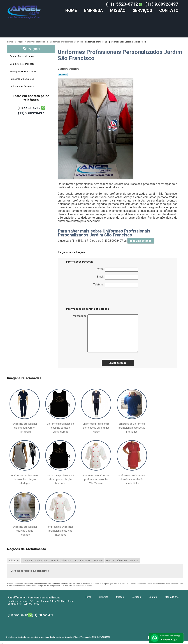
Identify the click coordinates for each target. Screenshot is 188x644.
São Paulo (122, 561)
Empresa (94, 11)
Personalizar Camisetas (22, 79)
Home (71, 11)
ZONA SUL (27, 561)
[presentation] (89, 298)
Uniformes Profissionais (22, 87)
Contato (169, 11)
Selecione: (14, 561)
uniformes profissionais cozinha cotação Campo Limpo (60, 428)
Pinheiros (98, 561)
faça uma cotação (141, 241)
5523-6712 (127, 4)
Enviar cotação (118, 363)
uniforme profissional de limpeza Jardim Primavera (25, 428)
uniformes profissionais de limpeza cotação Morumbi (60, 479)
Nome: (117, 269)
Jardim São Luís (83, 561)
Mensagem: (105, 333)
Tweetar (63, 75)
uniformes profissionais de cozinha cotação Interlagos (25, 479)
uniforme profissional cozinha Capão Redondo (25, 531)
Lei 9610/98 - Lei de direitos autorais (77, 586)
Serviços (142, 11)
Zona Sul (134, 561)
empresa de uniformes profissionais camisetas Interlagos (132, 428)
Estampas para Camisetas (23, 71)
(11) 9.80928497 (162, 4)
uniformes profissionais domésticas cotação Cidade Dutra (132, 479)
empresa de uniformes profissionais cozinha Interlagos (60, 531)
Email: (118, 277)
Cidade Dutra (42, 561)
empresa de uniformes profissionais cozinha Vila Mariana (96, 479)
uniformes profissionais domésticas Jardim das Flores (96, 428)
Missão (118, 11)
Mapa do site (172, 597)
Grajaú (55, 561)
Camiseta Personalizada (22, 64)
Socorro (110, 561)
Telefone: (116, 285)
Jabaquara (66, 561)
